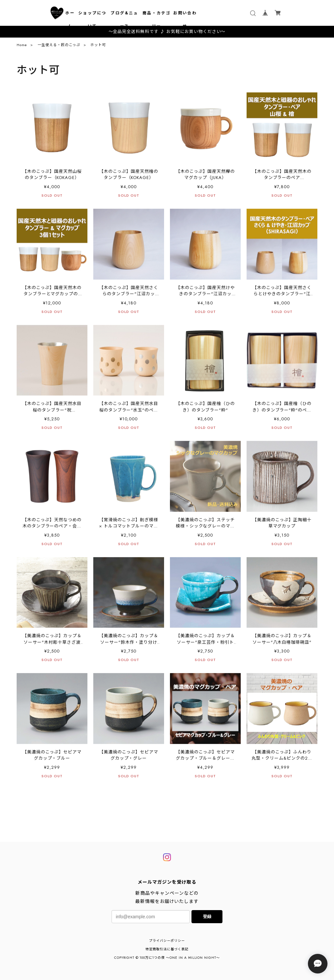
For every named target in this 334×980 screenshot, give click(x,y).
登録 (207, 916)
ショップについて (92, 20)
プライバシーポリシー (167, 941)
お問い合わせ (185, 20)
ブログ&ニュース (124, 20)
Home (22, 47)
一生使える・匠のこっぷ (59, 47)
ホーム (70, 20)
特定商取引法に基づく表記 (167, 949)
